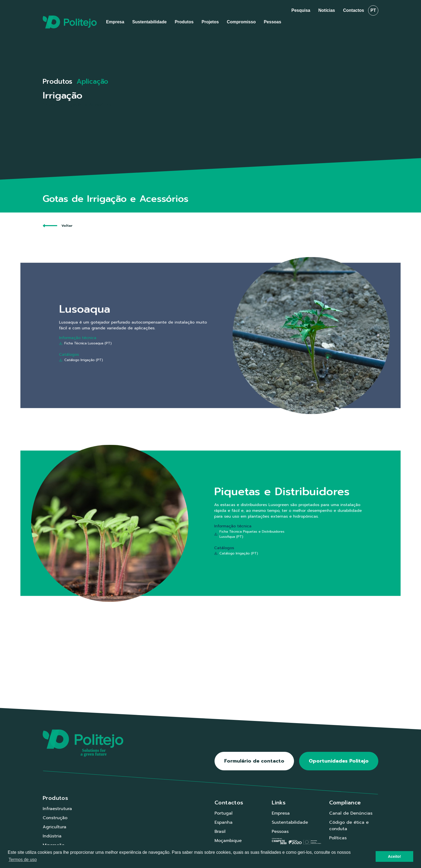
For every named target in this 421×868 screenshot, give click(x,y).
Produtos (57, 82)
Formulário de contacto (254, 761)
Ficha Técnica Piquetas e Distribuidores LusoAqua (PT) (237, 530)
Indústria (52, 836)
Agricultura (55, 827)
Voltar (58, 226)
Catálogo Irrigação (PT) (123, 352)
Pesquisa (301, 10)
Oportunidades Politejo (339, 761)
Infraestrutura (57, 809)
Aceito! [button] (395, 856)
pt (373, 10)
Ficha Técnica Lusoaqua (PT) (126, 341)
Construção (55, 818)
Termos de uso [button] (23, 860)
